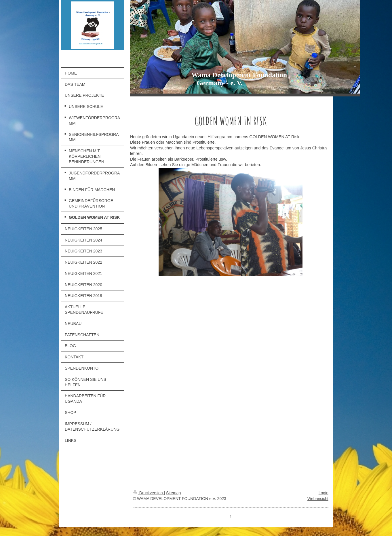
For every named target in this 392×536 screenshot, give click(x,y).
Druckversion (148, 493)
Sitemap (173, 493)
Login (324, 493)
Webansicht (318, 499)
